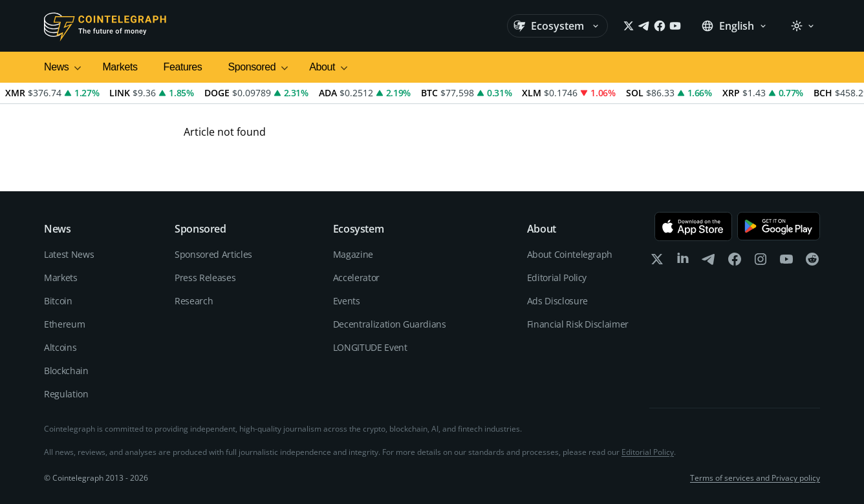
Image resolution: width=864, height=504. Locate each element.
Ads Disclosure (557, 301)
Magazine (353, 254)
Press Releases (205, 278)
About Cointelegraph (570, 254)
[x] (657, 262)
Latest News (69, 254)
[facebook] (735, 262)
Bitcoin (58, 301)
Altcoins (60, 347)
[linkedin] (683, 262)
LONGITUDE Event (370, 347)
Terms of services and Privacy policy (755, 478)
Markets (120, 67)
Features (183, 67)
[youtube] (786, 262)
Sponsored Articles (213, 254)
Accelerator (356, 278)
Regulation (66, 394)
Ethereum (64, 324)
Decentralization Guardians (390, 324)
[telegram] (709, 262)
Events (347, 301)
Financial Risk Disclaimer (578, 324)
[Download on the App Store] (693, 226)
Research (194, 301)
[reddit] (812, 262)
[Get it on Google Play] (779, 226)
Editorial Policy (557, 278)
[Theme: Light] (803, 26)
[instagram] (761, 262)
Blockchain (66, 371)
